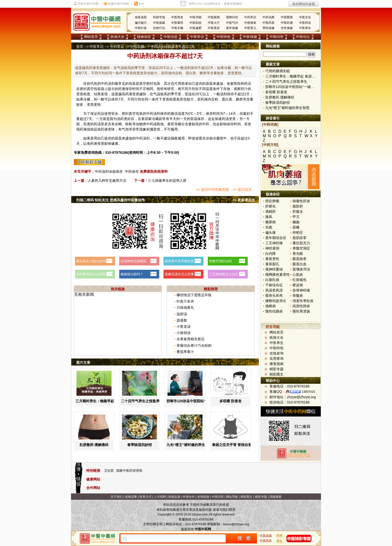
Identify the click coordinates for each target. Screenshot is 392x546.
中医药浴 (305, 23)
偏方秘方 (141, 23)
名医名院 (141, 17)
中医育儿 (250, 28)
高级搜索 (275, 497)
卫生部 (109, 471)
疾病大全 (117, 37)
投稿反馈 (174, 497)
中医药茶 (268, 23)
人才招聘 (160, 497)
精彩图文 (276, 374)
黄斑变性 (272, 259)
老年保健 (232, 28)
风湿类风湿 (274, 290)
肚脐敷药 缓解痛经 (94, 445)
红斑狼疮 (299, 280)
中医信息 (170, 37)
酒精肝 (270, 211)
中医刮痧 (195, 23)
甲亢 (296, 217)
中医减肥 (195, 28)
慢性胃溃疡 (301, 311)
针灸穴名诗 (185, 301)
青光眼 (298, 253)
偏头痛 (270, 232)
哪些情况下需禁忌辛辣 (194, 295)
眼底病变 (299, 259)
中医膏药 (177, 23)
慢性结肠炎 (274, 311)
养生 (280, 541)
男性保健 (268, 28)
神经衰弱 (272, 248)
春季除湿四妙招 (139, 445)
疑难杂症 (144, 37)
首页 (80, 46)
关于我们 (116, 497)
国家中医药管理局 (129, 471)
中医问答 (276, 37)
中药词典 (268, 17)
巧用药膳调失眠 (277, 71)
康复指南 (276, 364)
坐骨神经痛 (301, 290)
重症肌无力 (301, 243)
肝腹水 (298, 211)
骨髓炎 (298, 295)
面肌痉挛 (299, 238)
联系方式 (145, 497)
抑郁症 (298, 232)
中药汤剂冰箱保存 (109, 171)
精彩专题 (276, 369)
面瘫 (296, 227)
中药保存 (132, 171)
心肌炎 (298, 274)
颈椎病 (270, 306)
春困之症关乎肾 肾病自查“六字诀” (239, 445)
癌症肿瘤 (272, 201)
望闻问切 (232, 17)
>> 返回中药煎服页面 (212, 189)
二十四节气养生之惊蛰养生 (142, 401)
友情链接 (203, 497)
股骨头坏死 (274, 295)
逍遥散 (182, 320)
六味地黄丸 (185, 307)
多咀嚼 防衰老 (230, 401)
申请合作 (189, 497)
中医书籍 (195, 17)
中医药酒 (287, 23)
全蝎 (118, 124)
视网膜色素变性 (277, 274)
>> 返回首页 (242, 189)
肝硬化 (270, 206)
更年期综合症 (276, 238)
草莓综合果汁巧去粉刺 (194, 345)
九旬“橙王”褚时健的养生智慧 (189, 445)
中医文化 (305, 17)
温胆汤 (182, 314)
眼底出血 (299, 264)
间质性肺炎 (301, 306)
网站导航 (232, 497)
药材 (280, 535)
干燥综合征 (274, 285)
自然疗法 (159, 28)
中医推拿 (250, 23)
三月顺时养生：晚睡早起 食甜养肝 (102, 401)
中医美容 (214, 28)
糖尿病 (270, 222)
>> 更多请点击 (244, 200)
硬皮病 (298, 285)
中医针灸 (141, 28)
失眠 (269, 227)
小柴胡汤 (183, 333)
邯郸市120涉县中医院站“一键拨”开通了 (197, 401)
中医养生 (305, 28)
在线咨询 (276, 353)
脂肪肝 (298, 206)
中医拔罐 (159, 23)
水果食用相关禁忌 (190, 339)
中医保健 (250, 37)
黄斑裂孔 (272, 264)
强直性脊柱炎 (303, 301)
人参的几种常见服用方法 (107, 180)
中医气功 (232, 23)
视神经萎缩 (274, 269)
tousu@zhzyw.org (236, 524)
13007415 (308, 392)
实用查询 (276, 358)
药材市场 (159, 17)
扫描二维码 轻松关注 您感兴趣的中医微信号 (110, 200)
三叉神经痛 (274, 243)
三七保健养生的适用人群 (167, 180)
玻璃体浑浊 (301, 269)
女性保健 (287, 28)
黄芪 (171, 124)
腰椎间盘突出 (276, 301)
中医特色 (223, 37)
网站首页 (91, 37)
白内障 (270, 253)
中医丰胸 (177, 28)
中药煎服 (137, 46)
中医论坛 (303, 37)
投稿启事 (131, 497)
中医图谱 (287, 17)
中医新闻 (214, 17)
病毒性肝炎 (301, 201)
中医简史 (177, 17)
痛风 (269, 217)
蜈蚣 (129, 124)
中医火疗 (214, 23)
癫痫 (296, 222)
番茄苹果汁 (185, 352)
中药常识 (250, 17)
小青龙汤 (183, 326)
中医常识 (197, 37)
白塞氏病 (272, 280)
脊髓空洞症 (301, 248)
